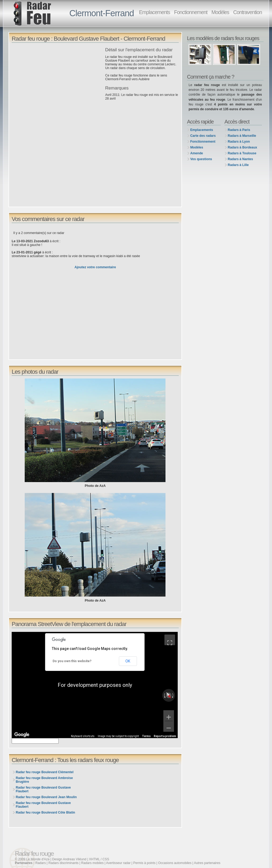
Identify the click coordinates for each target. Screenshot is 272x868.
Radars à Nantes (240, 159)
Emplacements (154, 12)
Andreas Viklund (75, 859)
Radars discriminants (63, 863)
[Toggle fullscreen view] (170, 640)
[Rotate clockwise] (173, 695)
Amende (197, 153)
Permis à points (144, 863)
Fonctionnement (191, 12)
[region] (95, 685)
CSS (106, 859)
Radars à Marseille (242, 136)
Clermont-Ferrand (102, 13)
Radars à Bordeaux (242, 147)
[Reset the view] (169, 695)
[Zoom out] (169, 726)
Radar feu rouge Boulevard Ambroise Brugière (44, 780)
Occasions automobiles (175, 863)
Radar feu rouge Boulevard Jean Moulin (46, 797)
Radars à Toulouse (242, 153)
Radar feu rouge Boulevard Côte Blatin (45, 812)
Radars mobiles (92, 863)
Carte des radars (203, 136)
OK (128, 661)
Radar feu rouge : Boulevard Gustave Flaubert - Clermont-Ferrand (88, 39)
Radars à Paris (239, 130)
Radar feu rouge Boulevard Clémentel (45, 772)
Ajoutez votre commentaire (95, 267)
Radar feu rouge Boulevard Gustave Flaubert (43, 789)
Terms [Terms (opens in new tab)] (146, 736)
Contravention (248, 12)
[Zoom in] (169, 716)
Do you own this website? (72, 661)
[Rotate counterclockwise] (164, 695)
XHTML (94, 859)
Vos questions (201, 159)
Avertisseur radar (118, 863)
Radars (41, 863)
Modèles (220, 12)
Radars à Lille (238, 165)
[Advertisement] (57, 85)
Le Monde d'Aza (38, 859)
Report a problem (165, 736)
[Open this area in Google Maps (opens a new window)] (22, 735)
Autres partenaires (207, 863)
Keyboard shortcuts (83, 736)
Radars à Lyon (239, 142)
